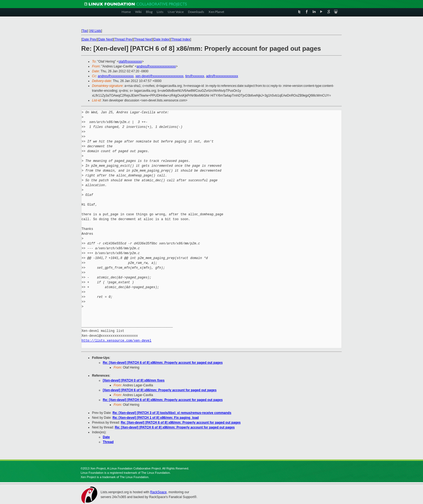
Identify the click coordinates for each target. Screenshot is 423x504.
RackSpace (158, 492)
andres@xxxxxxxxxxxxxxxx (156, 66)
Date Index (162, 39)
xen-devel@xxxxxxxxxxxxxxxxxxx (159, 76)
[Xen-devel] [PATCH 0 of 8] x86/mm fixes (134, 380)
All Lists (96, 31)
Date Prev (89, 39)
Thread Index (181, 39)
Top (85, 31)
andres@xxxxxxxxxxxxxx (116, 76)
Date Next (105, 39)
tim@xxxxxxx (195, 76)
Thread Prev (123, 39)
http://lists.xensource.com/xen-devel (116, 341)
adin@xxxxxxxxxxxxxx (222, 76)
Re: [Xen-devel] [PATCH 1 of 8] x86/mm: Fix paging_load (156, 418)
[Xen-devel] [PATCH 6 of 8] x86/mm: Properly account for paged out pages (160, 390)
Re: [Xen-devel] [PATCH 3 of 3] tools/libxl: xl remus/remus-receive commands (172, 413)
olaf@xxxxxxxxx (130, 62)
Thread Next (143, 39)
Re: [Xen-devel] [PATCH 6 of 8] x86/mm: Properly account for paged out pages (163, 363)
